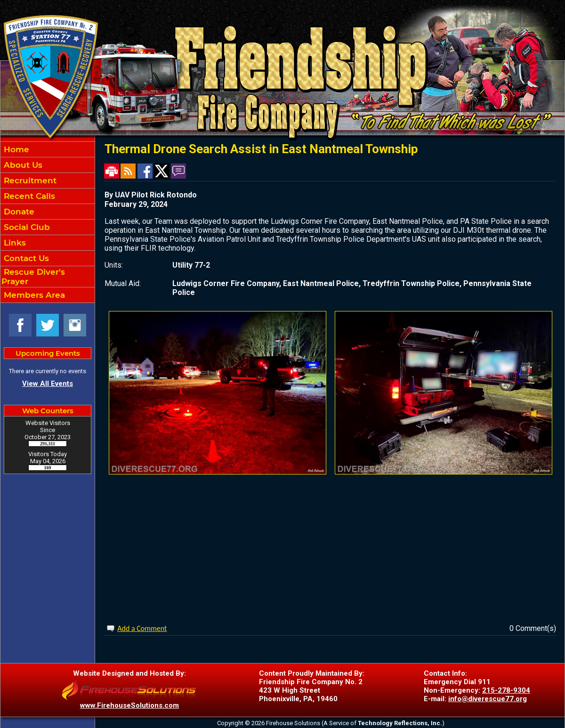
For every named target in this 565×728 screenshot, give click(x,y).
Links (14, 243)
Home (15, 149)
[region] (48, 222)
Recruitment (29, 180)
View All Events (48, 384)
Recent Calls (28, 196)
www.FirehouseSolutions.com (129, 705)
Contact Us (25, 258)
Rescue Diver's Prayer (33, 277)
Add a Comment (142, 628)
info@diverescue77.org (488, 699)
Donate (18, 212)
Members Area (33, 295)
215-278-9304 (506, 690)
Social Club (26, 227)
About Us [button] (22, 165)
